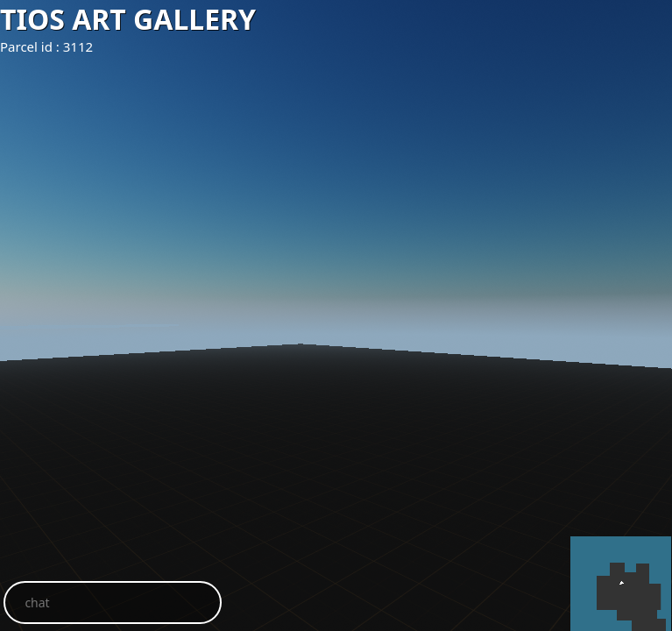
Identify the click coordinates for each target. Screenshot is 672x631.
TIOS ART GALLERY (128, 19)
